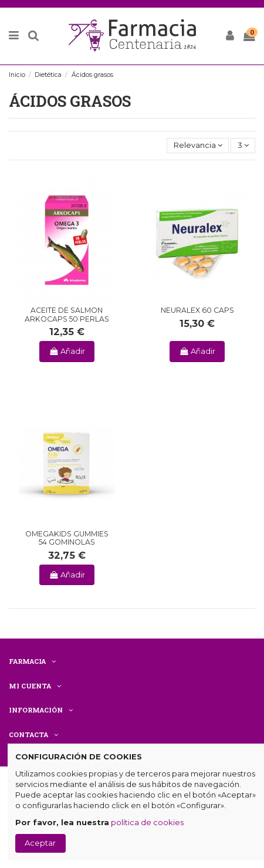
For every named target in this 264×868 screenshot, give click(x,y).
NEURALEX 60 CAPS (197, 310)
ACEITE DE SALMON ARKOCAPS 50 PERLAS (67, 315)
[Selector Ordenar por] (198, 146)
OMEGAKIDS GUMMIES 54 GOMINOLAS (67, 538)
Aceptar (40, 843)
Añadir (67, 351)
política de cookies (147, 822)
